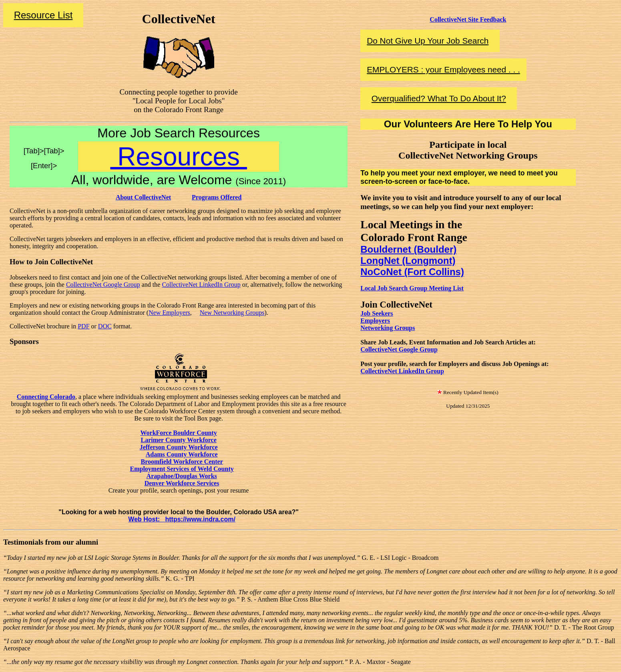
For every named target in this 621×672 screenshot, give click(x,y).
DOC (105, 326)
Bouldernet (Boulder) (408, 249)
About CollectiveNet (143, 197)
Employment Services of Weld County (182, 469)
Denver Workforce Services (182, 483)
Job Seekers (377, 313)
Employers (375, 321)
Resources (178, 157)
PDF (83, 326)
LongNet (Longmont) (408, 261)
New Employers (169, 313)
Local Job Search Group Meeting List (412, 288)
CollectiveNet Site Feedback (468, 19)
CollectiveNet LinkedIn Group (201, 285)
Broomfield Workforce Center (182, 462)
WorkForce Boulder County (178, 433)
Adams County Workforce (182, 454)
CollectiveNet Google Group (103, 285)
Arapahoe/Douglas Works (182, 476)
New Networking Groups (232, 313)
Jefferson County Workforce (179, 447)
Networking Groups (388, 328)
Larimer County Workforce (178, 440)
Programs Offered (217, 197)
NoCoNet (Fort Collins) (412, 272)
